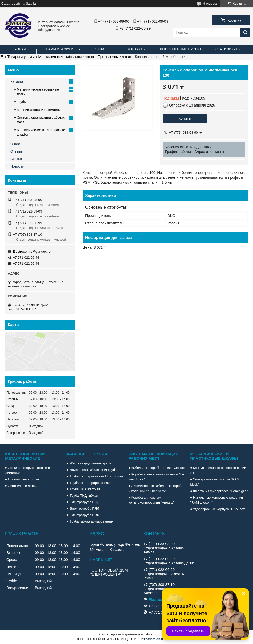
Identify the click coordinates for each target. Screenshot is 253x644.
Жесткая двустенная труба (91, 463)
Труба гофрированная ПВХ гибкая (96, 476)
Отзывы (17, 151)
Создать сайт (11, 4)
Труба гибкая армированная (92, 521)
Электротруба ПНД (85, 502)
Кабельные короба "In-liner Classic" (159, 468)
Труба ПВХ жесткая (85, 489)
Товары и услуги (58, 49)
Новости (17, 166)
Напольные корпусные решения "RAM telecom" (217, 500)
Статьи (16, 159)
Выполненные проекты (182, 49)
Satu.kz (148, 634)
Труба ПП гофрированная (90, 483)
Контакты (136, 49)
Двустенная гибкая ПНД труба (93, 470)
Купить (184, 118)
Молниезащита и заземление (40, 110)
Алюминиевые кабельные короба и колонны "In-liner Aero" (156, 488)
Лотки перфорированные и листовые (27, 470)
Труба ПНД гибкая (84, 496)
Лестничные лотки (22, 486)
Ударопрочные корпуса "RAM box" (220, 509)
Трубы (22, 102)
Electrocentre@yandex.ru (32, 252)
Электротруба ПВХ (84, 515)
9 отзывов (211, 4)
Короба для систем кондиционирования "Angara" (151, 500)
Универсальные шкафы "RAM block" (215, 482)
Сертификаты (228, 49)
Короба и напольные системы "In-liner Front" (156, 477)
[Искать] (245, 32)
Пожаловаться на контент (158, 639)
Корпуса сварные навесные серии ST (218, 470)
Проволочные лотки (114, 57)
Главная (18, 49)
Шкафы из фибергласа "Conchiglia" (220, 491)
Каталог (17, 81)
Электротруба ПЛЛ (84, 508)
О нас (100, 49)
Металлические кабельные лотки (66, 57)
